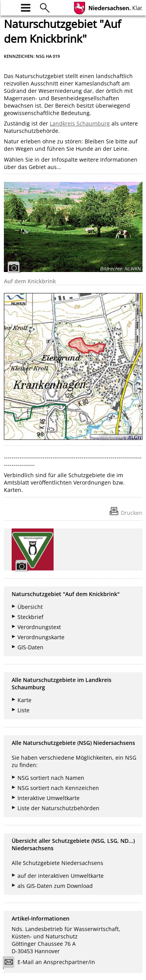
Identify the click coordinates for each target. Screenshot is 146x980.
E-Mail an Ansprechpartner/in (51, 963)
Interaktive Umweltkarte (49, 798)
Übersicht (30, 607)
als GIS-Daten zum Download (55, 886)
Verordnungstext (39, 627)
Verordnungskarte (41, 637)
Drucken (132, 513)
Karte (24, 700)
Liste (23, 710)
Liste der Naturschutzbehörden (58, 808)
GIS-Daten (30, 647)
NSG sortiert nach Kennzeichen (58, 788)
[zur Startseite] (9, 7)
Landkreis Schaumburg (80, 123)
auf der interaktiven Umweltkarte (61, 876)
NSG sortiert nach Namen (51, 778)
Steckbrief (30, 617)
